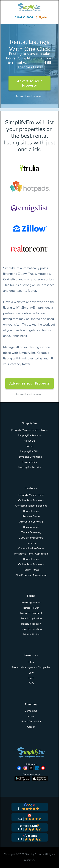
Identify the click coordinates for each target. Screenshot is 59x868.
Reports (31, 543)
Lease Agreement (31, 603)
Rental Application (31, 618)
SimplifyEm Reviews (30, 435)
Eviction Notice (31, 634)
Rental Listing (31, 511)
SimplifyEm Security (29, 467)
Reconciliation (31, 527)
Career (31, 727)
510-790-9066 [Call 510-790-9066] (24, 17)
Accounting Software (31, 522)
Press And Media (31, 722)
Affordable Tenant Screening (31, 506)
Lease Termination (31, 629)
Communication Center (31, 548)
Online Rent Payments (31, 500)
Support (31, 716)
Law (31, 673)
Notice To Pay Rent (31, 613)
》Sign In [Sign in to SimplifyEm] (41, 17)
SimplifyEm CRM (30, 451)
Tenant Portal (31, 570)
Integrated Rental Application (31, 554)
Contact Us (31, 711)
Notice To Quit (31, 608)
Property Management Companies (31, 667)
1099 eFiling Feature (31, 538)
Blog (31, 662)
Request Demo (31, 516)
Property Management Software (30, 430)
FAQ (31, 683)
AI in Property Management (31, 575)
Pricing (29, 446)
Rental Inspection (31, 624)
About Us (29, 441)
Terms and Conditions (29, 457)
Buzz (31, 678)
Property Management (31, 495)
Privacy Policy (30, 462)
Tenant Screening (31, 532)
